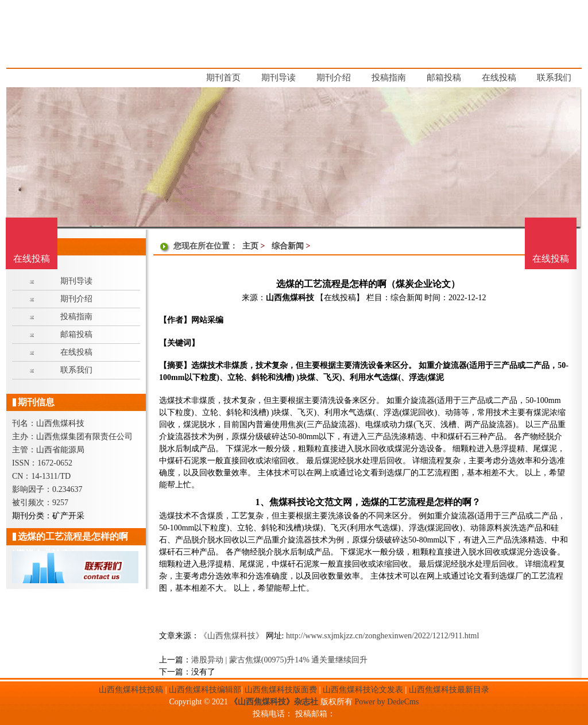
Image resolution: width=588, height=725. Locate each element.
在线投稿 (551, 259)
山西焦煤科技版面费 (281, 690)
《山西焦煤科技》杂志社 (274, 702)
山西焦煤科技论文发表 (363, 690)
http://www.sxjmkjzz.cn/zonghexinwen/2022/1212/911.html (382, 636)
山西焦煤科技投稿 (131, 690)
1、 (262, 502)
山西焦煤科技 (290, 298)
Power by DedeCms (386, 702)
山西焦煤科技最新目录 (449, 690)
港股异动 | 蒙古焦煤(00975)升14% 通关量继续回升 (279, 660)
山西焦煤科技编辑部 (205, 690)
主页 (250, 246)
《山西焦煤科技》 (231, 636)
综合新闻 (288, 246)
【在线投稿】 (340, 298)
